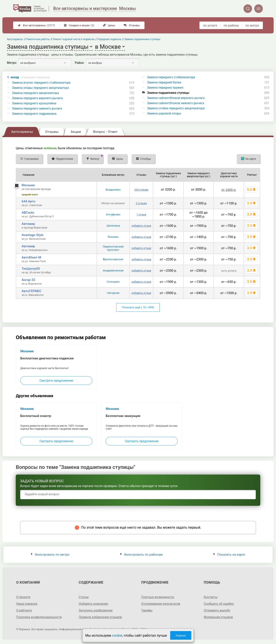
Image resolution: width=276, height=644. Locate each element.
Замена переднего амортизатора (35, 93)
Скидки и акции (79, 25)
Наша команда (27, 604)
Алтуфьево (113, 214)
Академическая (113, 270)
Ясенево (113, 237)
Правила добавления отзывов (100, 617)
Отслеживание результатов (161, 604)
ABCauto (28, 213)
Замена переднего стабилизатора (171, 77)
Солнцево (113, 282)
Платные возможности (158, 597)
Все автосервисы (37, 25)
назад (30, 77)
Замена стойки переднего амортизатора (176, 108)
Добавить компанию (93, 604)
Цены (109, 25)
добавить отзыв (141, 226)
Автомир (28, 224)
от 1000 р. (229, 190)
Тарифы (147, 610)
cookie (117, 635)
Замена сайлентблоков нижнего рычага (176, 103)
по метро (252, 25)
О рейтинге (24, 610)
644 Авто (28, 201)
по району (231, 25)
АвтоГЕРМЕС (31, 291)
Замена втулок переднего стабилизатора (41, 83)
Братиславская (113, 259)
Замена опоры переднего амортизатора (41, 88)
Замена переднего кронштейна (34, 103)
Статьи (84, 597)
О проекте (23, 597)
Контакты (211, 597)
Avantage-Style (32, 235)
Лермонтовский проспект (113, 248)
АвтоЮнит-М (31, 257)
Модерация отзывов (218, 617)
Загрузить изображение (96, 610)
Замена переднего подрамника (34, 114)
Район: (80, 63)
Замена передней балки (164, 82)
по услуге (210, 25)
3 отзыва (141, 203)
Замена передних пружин (165, 88)
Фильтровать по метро (50, 555)
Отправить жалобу (217, 610)
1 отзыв (141, 215)
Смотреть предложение (56, 381)
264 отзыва (141, 190)
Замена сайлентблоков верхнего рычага (176, 98)
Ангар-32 (28, 280)
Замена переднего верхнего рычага (37, 98)
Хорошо (181, 635)
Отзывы (132, 25)
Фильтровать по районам (141, 555)
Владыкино (113, 190)
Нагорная (113, 293)
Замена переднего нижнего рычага (37, 108)
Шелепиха (113, 226)
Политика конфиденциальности (39, 617)
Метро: (12, 63)
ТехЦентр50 (31, 269)
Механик (28, 185)
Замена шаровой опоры (164, 113)
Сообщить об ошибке (219, 604)
